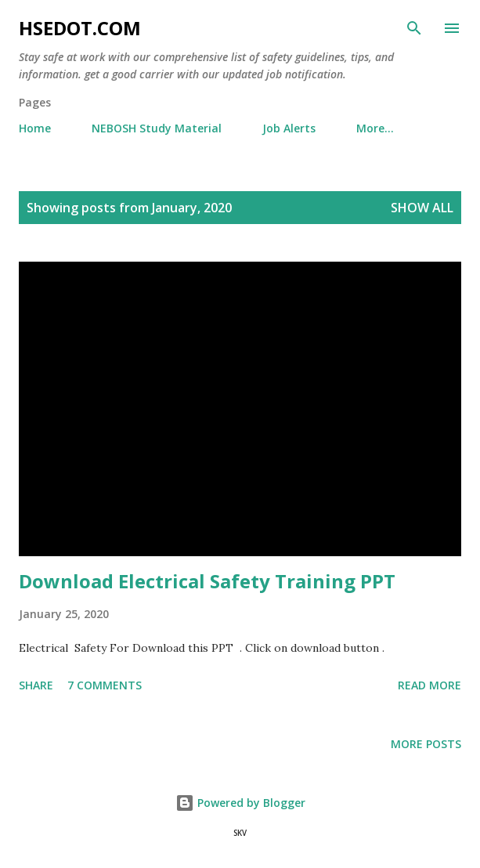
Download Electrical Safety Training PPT (207, 581)
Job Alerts (289, 128)
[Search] (414, 28)
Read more (429, 685)
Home (35, 128)
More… (375, 128)
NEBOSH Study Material (157, 128)
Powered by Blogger (240, 803)
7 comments (105, 685)
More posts (426, 744)
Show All (422, 208)
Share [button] (36, 685)
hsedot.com (80, 28)
